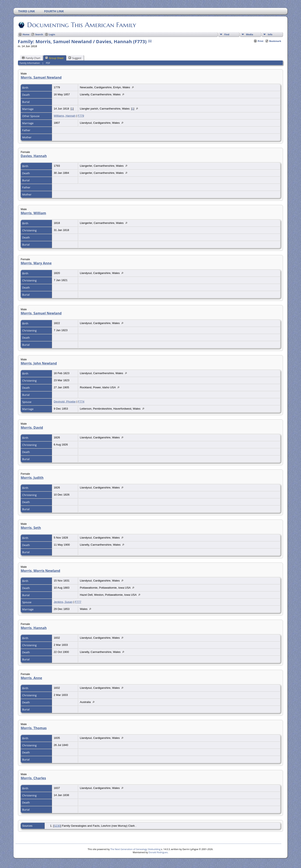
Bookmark (275, 41)
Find (227, 34)
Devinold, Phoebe (65, 402)
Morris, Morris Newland (40, 571)
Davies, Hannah (34, 156)
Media (250, 34)
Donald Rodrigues (158, 852)
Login (52, 34)
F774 (81, 402)
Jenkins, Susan (63, 602)
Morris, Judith (32, 478)
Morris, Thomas (34, 728)
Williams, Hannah (65, 116)
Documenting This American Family (81, 25)
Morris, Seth (31, 528)
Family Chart (31, 58)
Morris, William (33, 213)
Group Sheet (54, 58)
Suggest (75, 58)
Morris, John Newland (39, 363)
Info (270, 34)
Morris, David (32, 428)
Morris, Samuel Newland (41, 77)
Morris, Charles (33, 778)
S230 (57, 826)
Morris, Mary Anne (36, 263)
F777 (78, 602)
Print (261, 41)
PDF (48, 63)
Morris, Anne (31, 678)
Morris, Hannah (34, 628)
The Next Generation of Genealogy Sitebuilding (135, 849)
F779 (81, 116)
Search (39, 34)
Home (26, 34)
